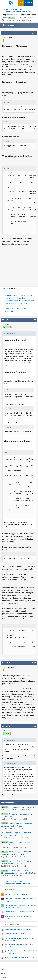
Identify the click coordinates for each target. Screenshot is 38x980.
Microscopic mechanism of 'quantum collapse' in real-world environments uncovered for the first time (19, 295)
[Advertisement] (19, 265)
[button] (32, 33)
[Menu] (4, 3)
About (3, 969)
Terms (3, 973)
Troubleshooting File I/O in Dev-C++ (22, 807)
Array (14, 20)
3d (10, 20)
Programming (21, 20)
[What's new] (35, 3)
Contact (4, 965)
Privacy (4, 977)
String (29, 20)
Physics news (6, 288)
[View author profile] (12, 327)
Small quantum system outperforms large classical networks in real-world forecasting (20, 308)
